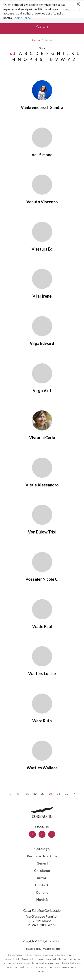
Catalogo (42, 849)
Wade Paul (42, 626)
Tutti (12, 53)
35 (58, 794)
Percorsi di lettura (42, 856)
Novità (42, 900)
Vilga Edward (42, 343)
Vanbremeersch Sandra (42, 107)
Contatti (42, 885)
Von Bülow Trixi (42, 532)
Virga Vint (42, 391)
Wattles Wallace (42, 768)
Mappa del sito (52, 949)
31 (27, 794)
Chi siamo (42, 871)
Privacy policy (33, 949)
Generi (42, 863)
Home (36, 40)
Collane (42, 892)
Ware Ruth (42, 721)
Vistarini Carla (42, 438)
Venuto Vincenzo (42, 202)
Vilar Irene (42, 296)
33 (43, 794)
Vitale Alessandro (42, 485)
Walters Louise (42, 673)
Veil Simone (42, 155)
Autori (42, 878)
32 (35, 794)
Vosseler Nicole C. (42, 579)
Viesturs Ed (42, 249)
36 (66, 794)
